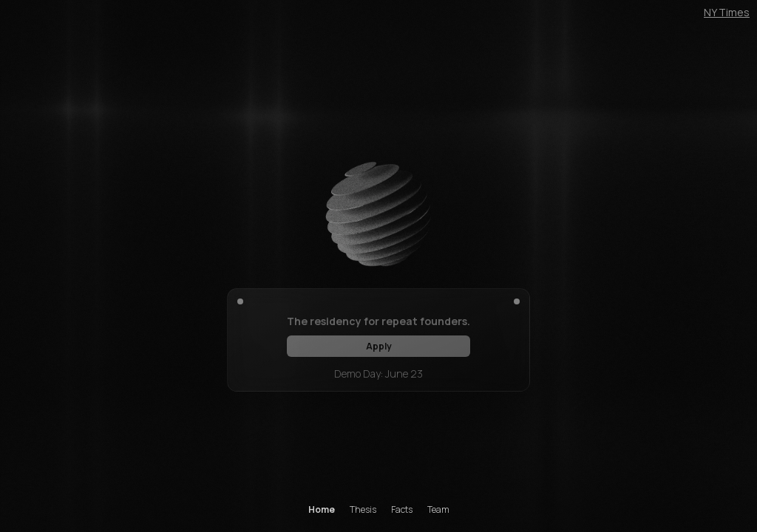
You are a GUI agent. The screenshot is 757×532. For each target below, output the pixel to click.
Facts (402, 510)
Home (322, 510)
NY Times (727, 12)
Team (438, 510)
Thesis (363, 510)
